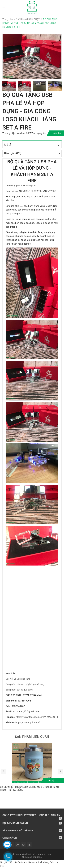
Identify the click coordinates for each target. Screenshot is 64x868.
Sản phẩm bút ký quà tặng (19, 690)
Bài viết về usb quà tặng (18, 679)
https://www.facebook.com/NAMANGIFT (37, 717)
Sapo (39, 857)
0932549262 (18, 706)
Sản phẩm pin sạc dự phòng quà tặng (25, 684)
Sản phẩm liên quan (32, 737)
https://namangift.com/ (28, 722)
